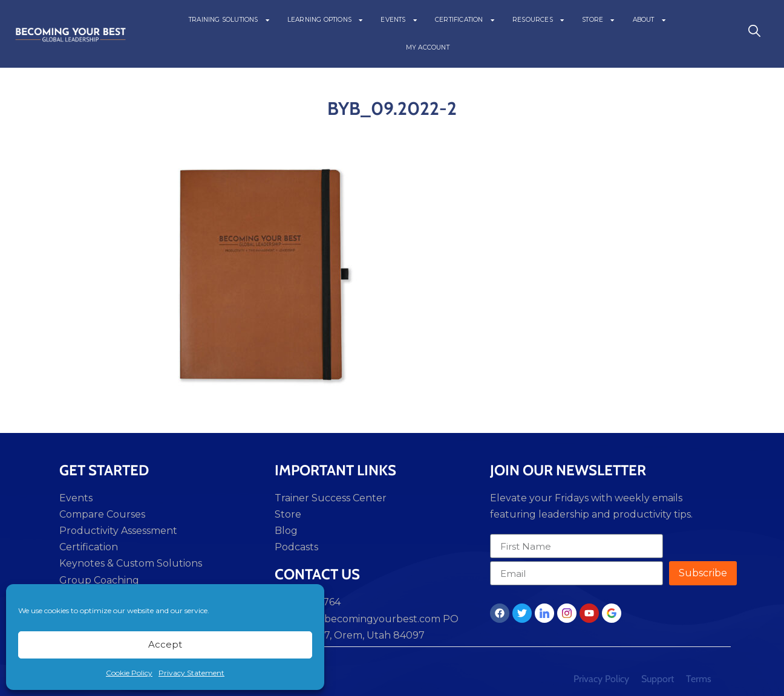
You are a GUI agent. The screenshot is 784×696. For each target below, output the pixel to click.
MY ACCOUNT (428, 47)
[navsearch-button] (754, 34)
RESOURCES (539, 20)
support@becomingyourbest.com (358, 619)
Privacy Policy (601, 679)
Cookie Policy (129, 673)
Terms (699, 679)
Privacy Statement (191, 673)
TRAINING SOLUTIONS (230, 20)
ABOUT (650, 20)
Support (658, 679)
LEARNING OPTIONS (326, 20)
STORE (599, 20)
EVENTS (399, 20)
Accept (165, 644)
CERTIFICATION (465, 20)
